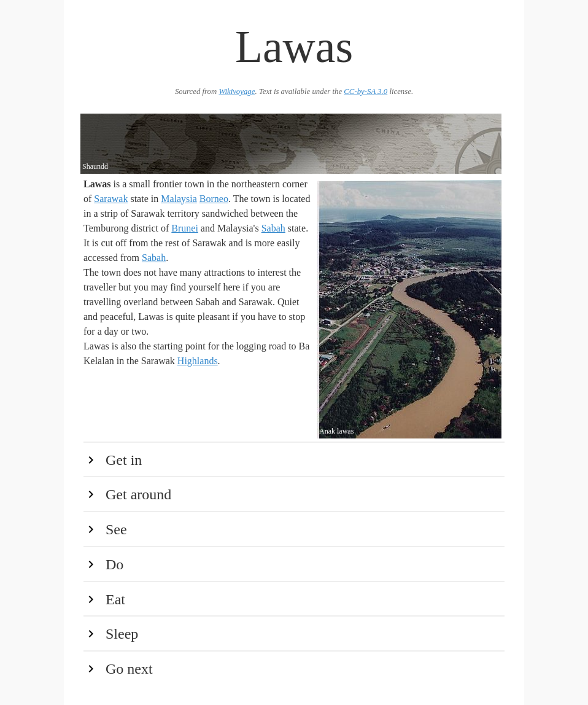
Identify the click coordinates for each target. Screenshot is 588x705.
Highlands (198, 361)
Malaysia (179, 199)
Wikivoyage (237, 92)
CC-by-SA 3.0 (366, 92)
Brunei (185, 228)
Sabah (273, 228)
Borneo (214, 199)
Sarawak (111, 199)
